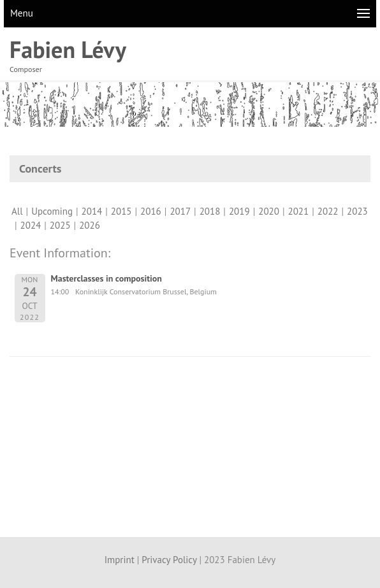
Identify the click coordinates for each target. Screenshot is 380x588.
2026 (90, 225)
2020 (269, 211)
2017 (180, 211)
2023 (357, 211)
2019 (239, 211)
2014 (92, 211)
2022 (328, 211)
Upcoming (52, 211)
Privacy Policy (169, 560)
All (17, 211)
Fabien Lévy (68, 49)
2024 (31, 225)
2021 (299, 211)
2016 (151, 211)
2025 (60, 225)
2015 (121, 211)
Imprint (120, 560)
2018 (210, 211)
